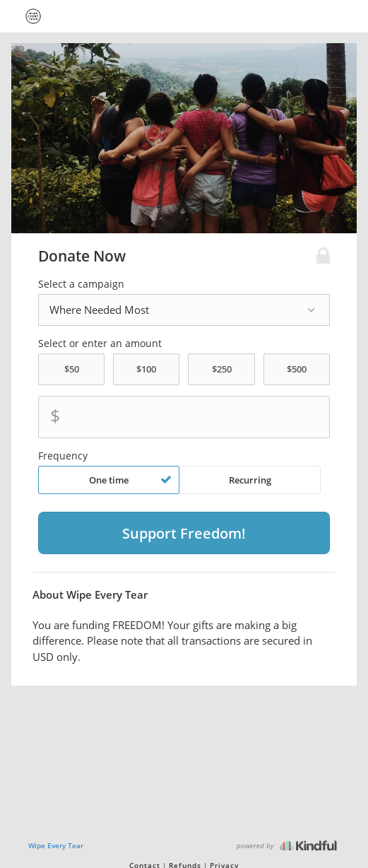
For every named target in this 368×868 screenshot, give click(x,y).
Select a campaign (81, 284)
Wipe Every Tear (56, 845)
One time (130, 480)
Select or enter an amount (100, 344)
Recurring (250, 480)
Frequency (63, 456)
